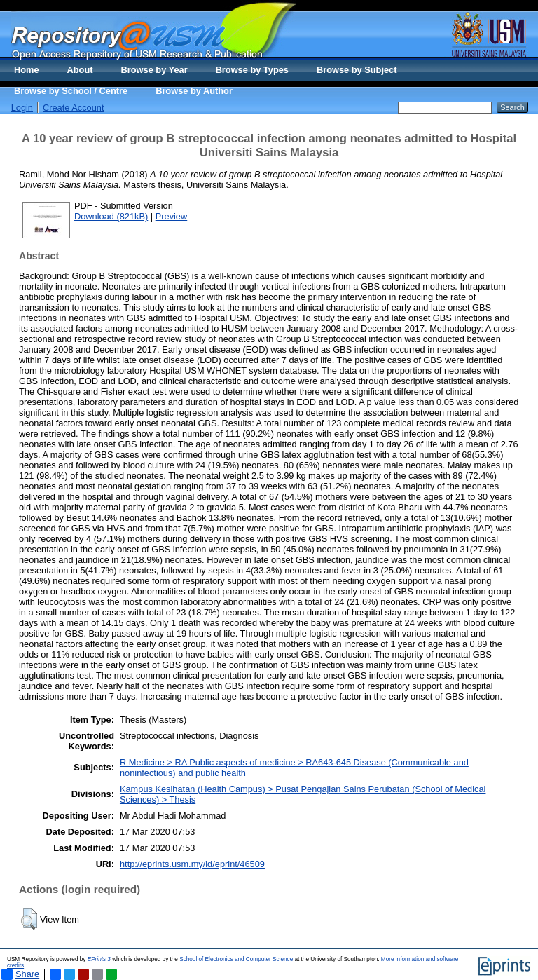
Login (22, 108)
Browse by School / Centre (71, 91)
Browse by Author (194, 91)
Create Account (74, 108)
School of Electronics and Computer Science (236, 959)
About (80, 70)
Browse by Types (252, 70)
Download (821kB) (111, 216)
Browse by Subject (357, 70)
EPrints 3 (99, 959)
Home (27, 70)
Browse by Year (154, 70)
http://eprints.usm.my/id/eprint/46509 (192, 864)
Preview (172, 216)
